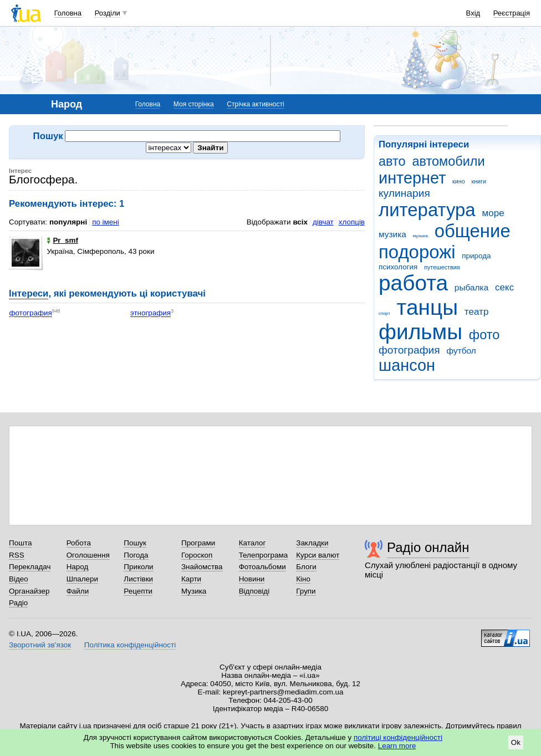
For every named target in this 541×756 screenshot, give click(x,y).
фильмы (420, 332)
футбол (461, 351)
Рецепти (138, 591)
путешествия (442, 267)
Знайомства (202, 567)
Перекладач (30, 567)
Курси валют (318, 555)
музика (392, 234)
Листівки (138, 579)
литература (427, 210)
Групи (306, 591)
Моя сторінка (194, 104)
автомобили (448, 161)
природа (476, 256)
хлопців (352, 222)
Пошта (20, 543)
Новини (252, 579)
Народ (78, 567)
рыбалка (471, 287)
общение (473, 231)
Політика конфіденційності (130, 645)
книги (479, 181)
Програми (198, 543)
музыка (420, 236)
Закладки (312, 543)
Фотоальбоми (262, 567)
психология (398, 267)
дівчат (323, 222)
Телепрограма (264, 555)
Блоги (306, 567)
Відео (19, 579)
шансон (407, 365)
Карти (191, 579)
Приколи (138, 567)
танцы (428, 307)
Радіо (18, 603)
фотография (409, 350)
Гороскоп (197, 555)
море (493, 213)
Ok (516, 742)
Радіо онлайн (428, 547)
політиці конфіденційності (398, 737)
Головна (68, 13)
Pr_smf (62, 240)
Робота (79, 543)
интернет (412, 178)
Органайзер (29, 591)
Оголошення (88, 555)
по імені (106, 222)
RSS (17, 555)
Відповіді (254, 591)
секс (504, 287)
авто (392, 161)
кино (459, 181)
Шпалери (82, 579)
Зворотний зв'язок (40, 645)
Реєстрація (512, 13)
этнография (150, 313)
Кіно (303, 579)
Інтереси (29, 293)
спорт (384, 313)
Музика (194, 591)
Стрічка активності (255, 104)
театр (477, 312)
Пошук (135, 543)
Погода (136, 555)
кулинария (404, 193)
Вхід (473, 13)
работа (413, 283)
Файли (78, 591)
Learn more (397, 746)
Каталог (252, 543)
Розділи (108, 13)
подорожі (417, 252)
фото (484, 335)
